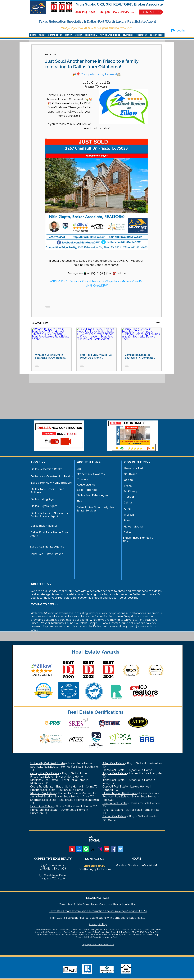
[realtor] (72, 849)
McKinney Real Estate (44, 780)
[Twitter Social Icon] (120, 849)
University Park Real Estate (47, 763)
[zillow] (79, 849)
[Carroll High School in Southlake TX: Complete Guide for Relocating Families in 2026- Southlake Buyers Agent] (141, 339)
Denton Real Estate (115, 803)
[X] (93, 849)
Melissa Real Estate (43, 793)
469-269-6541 (85, 12)
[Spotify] (86, 849)
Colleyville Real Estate (45, 773)
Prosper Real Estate (43, 790)
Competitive (121, 918)
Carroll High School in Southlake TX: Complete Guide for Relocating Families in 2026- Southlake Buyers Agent (141, 356)
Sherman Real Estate (43, 800)
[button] (42, 35)
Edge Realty (137, 918)
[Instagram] (100, 849)
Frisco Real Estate (42, 777)
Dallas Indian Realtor (44, 526)
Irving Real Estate (114, 780)
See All (158, 322)
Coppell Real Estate (115, 787)
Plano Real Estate (114, 770)
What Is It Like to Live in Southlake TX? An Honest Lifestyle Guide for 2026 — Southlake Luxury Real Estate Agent (50, 356)
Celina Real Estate (42, 787)
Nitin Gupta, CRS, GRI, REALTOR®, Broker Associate (119, 4)
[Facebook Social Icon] (114, 849)
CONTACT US (95, 859)
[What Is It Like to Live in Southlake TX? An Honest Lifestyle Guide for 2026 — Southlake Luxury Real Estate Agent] (52, 339)
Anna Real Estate (41, 796)
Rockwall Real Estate (116, 796)
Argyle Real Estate (115, 773)
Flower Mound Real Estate (120, 793)
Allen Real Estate (114, 763)
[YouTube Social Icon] (107, 849)
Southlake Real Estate (45, 767)
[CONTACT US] (151, 12)
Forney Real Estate (114, 816)
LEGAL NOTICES (98, 898)
